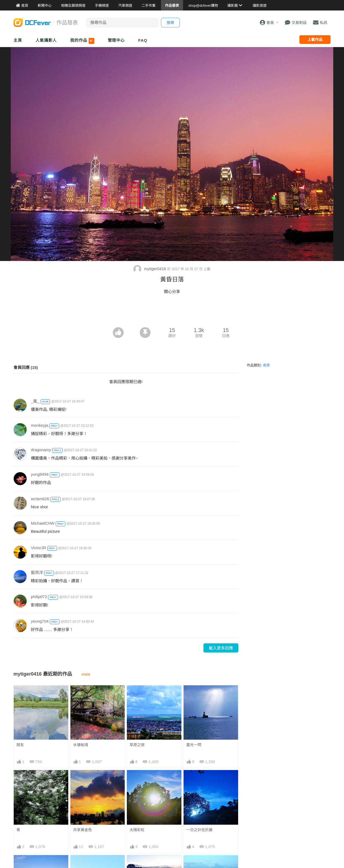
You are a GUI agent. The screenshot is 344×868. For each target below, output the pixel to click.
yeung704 (40, 621)
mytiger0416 (150, 269)
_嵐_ (35, 401)
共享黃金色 (83, 830)
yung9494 (40, 474)
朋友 (20, 745)
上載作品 (315, 40)
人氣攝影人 (46, 40)
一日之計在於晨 (199, 830)
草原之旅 (137, 745)
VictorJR (38, 548)
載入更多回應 (221, 648)
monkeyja (40, 425)
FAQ (143, 40)
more (86, 674)
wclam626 (40, 499)
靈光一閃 (194, 745)
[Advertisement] (172, 312)
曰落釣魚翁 (139, 865)
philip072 (39, 597)
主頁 (18, 40)
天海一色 (194, 865)
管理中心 (116, 40)
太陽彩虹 (137, 830)
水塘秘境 (81, 745)
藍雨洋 (37, 572)
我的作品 (82, 41)
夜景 (266, 365)
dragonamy (41, 450)
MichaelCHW (43, 523)
